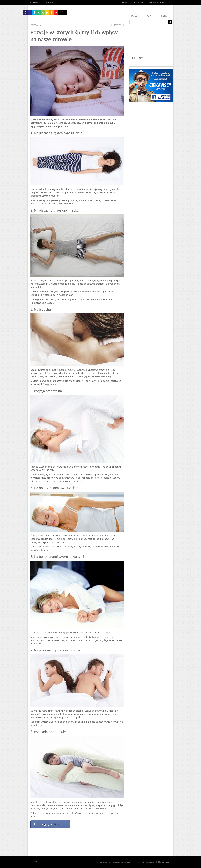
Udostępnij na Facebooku (50, 824)
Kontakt (46, 862)
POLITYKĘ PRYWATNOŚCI (131, 862)
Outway (55, 862)
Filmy (149, 16)
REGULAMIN (144, 862)
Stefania (36, 25)
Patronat (49, 3)
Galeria (164, 16)
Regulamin (36, 862)
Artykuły (134, 16)
